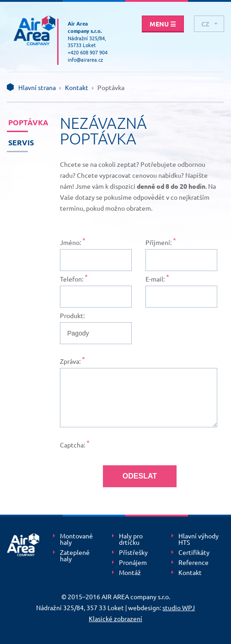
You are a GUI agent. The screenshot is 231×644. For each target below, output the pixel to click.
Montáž (130, 573)
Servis (18, 142)
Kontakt (77, 87)
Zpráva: (70, 361)
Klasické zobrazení (115, 618)
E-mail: (155, 279)
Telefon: (72, 279)
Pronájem (133, 563)
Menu (163, 24)
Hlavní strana (37, 87)
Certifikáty (194, 553)
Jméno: (70, 242)
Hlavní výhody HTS (199, 539)
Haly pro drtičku (131, 539)
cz (205, 24)
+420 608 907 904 (88, 52)
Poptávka (18, 122)
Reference (193, 563)
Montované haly (76, 539)
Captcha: (73, 445)
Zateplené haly (75, 556)
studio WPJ (179, 607)
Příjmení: (158, 242)
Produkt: (72, 315)
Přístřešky (133, 553)
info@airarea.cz (85, 59)
